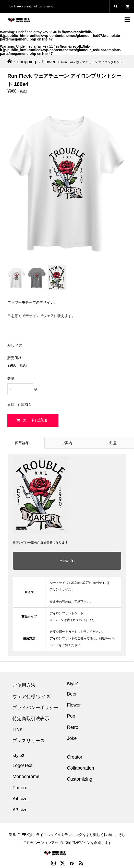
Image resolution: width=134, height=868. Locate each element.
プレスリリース (29, 741)
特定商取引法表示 (31, 719)
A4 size (20, 799)
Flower (74, 705)
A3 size (20, 810)
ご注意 (112, 443)
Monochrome (26, 777)
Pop (71, 716)
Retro (73, 727)
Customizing (80, 779)
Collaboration (81, 768)
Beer (72, 694)
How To (67, 561)
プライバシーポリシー (35, 708)
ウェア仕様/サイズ (32, 697)
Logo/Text (22, 765)
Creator (75, 757)
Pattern (20, 788)
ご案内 (67, 443)
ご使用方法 (24, 685)
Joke (72, 738)
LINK (18, 730)
